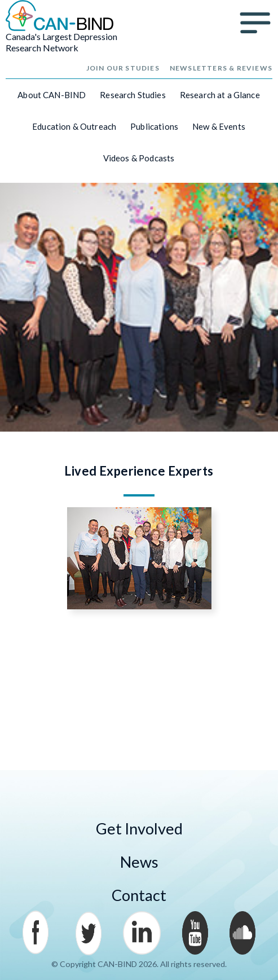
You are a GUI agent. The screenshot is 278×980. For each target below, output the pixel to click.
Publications (154, 126)
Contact (139, 895)
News (139, 862)
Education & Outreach (74, 126)
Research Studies (133, 95)
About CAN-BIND (52, 95)
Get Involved (139, 829)
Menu (255, 23)
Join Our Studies (123, 68)
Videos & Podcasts (139, 158)
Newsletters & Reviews (221, 68)
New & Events (219, 126)
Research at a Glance (220, 95)
